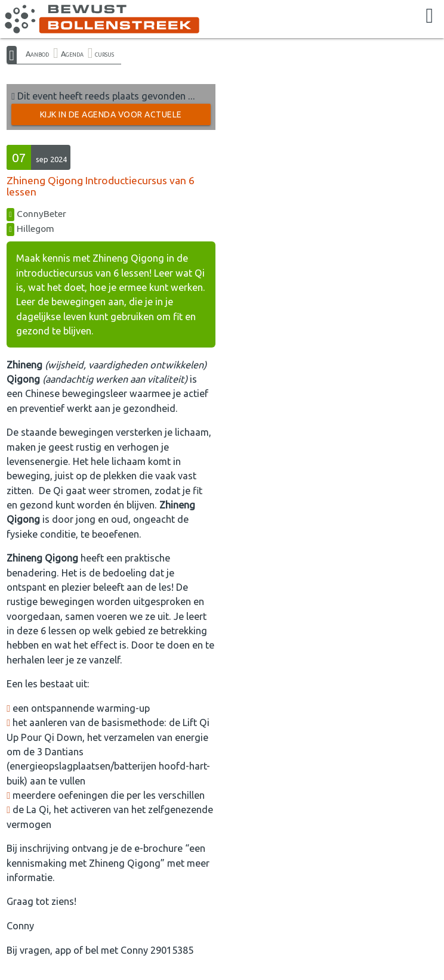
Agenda (72, 54)
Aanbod (37, 54)
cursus (104, 54)
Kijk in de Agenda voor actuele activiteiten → (111, 117)
